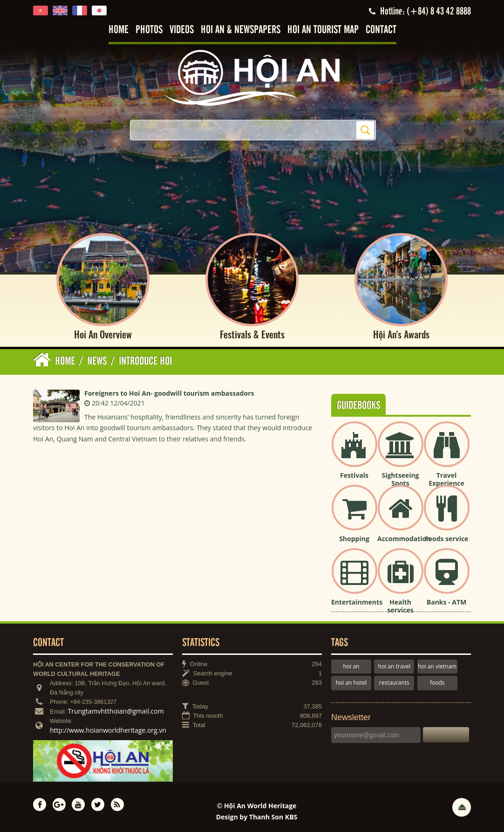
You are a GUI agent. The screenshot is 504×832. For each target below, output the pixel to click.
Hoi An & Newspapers (241, 30)
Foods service (447, 539)
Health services (400, 606)
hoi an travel (394, 666)
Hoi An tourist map (323, 30)
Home (119, 30)
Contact (381, 30)
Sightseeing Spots (400, 479)
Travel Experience (446, 479)
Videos (182, 30)
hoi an (351, 666)
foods (437, 683)
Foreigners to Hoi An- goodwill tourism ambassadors (169, 393)
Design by (257, 817)
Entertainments (357, 602)
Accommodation (404, 539)
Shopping (354, 539)
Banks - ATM (446, 602)
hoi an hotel (351, 683)
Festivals (354, 475)
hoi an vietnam (437, 666)
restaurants (394, 683)
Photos (149, 30)
